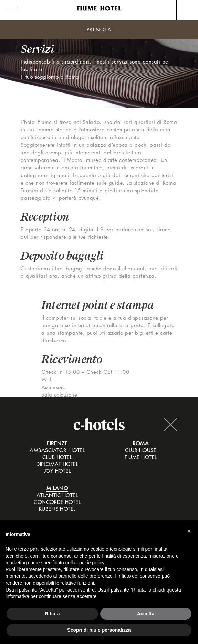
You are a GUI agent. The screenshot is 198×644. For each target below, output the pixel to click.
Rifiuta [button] (52, 614)
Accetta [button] (146, 614)
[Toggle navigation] (9, 7)
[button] (189, 531)
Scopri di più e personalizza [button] (99, 630)
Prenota (99, 30)
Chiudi (170, 425)
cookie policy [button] (90, 563)
